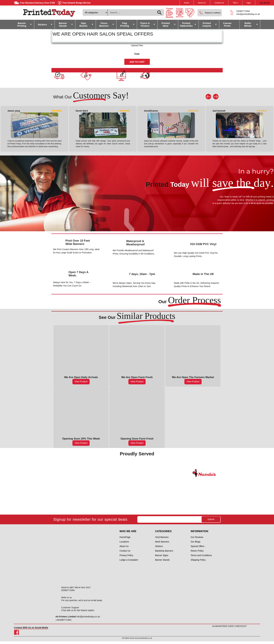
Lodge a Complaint (129, 560)
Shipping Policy (198, 560)
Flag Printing (125, 24)
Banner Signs (162, 555)
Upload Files (137, 45)
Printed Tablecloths (186, 24)
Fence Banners (104, 24)
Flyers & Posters (145, 24)
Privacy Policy (126, 555)
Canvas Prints (227, 24)
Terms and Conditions (201, 555)
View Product (81, 382)
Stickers (42, 25)
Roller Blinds (248, 24)
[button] (210, 13)
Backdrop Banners (164, 551)
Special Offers (198, 546)
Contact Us (219, 3)
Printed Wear (166, 24)
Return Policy (197, 551)
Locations (124, 542)
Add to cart (137, 62)
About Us (202, 3)
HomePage (125, 537)
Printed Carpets (207, 24)
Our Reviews (197, 537)
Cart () (265, 3)
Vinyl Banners (162, 537)
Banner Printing (22, 24)
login (249, 3)
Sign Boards (84, 24)
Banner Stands (63, 24)
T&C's (235, 3)
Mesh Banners (162, 542)
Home (187, 3)
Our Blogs (195, 542)
